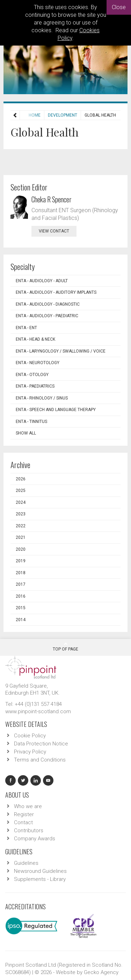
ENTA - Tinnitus (31, 422)
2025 (21, 491)
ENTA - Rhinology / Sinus (42, 398)
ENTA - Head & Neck (35, 339)
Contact (23, 822)
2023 (21, 514)
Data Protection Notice (41, 744)
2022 (21, 526)
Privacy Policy (30, 752)
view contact (54, 231)
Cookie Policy (30, 736)
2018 (21, 573)
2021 (21, 537)
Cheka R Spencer (52, 199)
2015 (21, 608)
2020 (21, 549)
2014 (21, 620)
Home (21, 115)
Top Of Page (65, 647)
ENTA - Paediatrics (35, 386)
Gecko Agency (101, 972)
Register (24, 814)
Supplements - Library (40, 879)
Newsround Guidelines (40, 871)
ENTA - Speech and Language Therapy (56, 410)
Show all (26, 433)
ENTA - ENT (26, 328)
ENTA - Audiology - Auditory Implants (56, 292)
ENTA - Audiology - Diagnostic (48, 304)
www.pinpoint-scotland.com (38, 711)
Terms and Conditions (40, 760)
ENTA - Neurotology (38, 363)
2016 (21, 596)
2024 (21, 502)
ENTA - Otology (32, 375)
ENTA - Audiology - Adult (42, 281)
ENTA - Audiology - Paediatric (47, 316)
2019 (21, 561)
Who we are (28, 806)
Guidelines (26, 863)
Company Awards (35, 839)
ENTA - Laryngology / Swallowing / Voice (61, 351)
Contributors (29, 830)
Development (49, 115)
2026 (21, 479)
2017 (21, 584)
